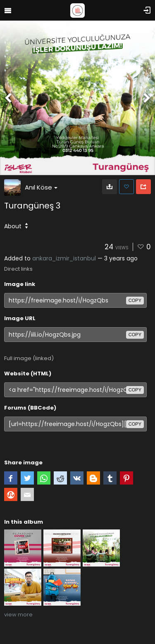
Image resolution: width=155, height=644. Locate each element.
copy (135, 300)
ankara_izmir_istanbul (64, 258)
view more (18, 615)
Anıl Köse (41, 187)
